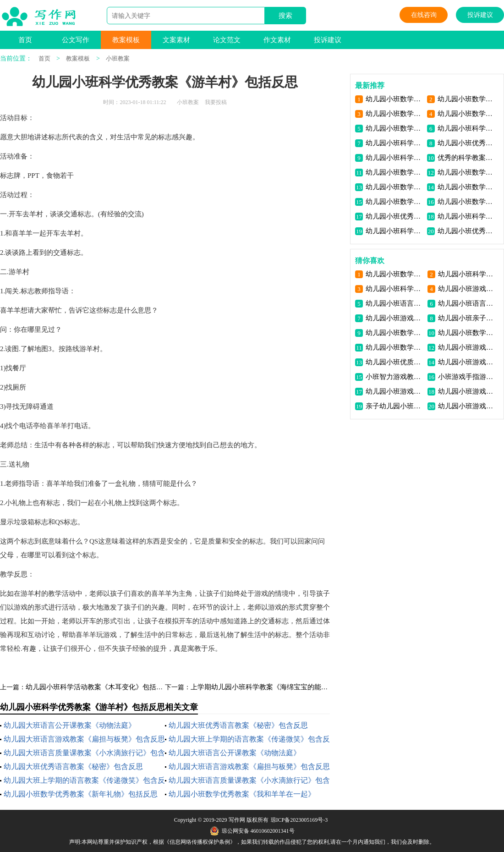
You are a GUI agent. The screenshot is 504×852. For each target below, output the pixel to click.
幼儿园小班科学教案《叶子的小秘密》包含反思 (467, 128)
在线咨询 (424, 15)
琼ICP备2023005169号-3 (299, 820)
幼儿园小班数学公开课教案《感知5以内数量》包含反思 (467, 202)
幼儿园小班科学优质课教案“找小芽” (395, 143)
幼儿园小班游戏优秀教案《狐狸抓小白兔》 (467, 289)
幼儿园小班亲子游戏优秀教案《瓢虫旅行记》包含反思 (467, 318)
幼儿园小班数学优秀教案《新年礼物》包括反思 (81, 794)
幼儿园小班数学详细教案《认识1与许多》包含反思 (395, 333)
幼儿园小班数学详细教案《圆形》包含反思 (395, 274)
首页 (25, 40)
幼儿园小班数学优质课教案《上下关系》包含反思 (467, 187)
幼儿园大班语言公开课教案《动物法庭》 (70, 725)
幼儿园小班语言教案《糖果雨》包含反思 (467, 303)
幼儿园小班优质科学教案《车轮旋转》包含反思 (395, 362)
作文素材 (277, 40)
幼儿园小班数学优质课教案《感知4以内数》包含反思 (395, 202)
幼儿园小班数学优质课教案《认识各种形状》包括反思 (467, 114)
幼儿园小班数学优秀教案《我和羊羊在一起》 (242, 794)
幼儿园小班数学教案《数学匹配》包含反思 (395, 347)
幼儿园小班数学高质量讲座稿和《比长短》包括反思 (395, 114)
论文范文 (227, 40)
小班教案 (118, 58)
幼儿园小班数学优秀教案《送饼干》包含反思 (467, 172)
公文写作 (76, 40)
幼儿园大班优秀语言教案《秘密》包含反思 (238, 725)
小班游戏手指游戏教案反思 (467, 377)
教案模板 (126, 40)
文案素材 (176, 40)
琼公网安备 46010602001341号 (252, 831)
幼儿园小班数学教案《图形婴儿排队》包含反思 (467, 333)
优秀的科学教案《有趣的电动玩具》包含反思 (467, 158)
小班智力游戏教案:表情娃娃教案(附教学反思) (395, 377)
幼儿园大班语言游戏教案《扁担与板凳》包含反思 (84, 739)
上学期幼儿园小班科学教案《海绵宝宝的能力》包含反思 (277, 687)
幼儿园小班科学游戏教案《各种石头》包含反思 (395, 158)
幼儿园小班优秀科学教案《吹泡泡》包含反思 (467, 231)
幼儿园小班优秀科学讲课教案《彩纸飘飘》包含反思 (395, 216)
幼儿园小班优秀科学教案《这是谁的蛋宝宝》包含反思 (467, 143)
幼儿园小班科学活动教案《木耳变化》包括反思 (98, 687)
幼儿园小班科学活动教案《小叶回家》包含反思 (395, 231)
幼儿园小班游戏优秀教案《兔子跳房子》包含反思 (467, 362)
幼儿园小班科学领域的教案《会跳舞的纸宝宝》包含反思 (467, 216)
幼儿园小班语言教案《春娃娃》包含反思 (395, 303)
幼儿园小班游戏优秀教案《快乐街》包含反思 (467, 391)
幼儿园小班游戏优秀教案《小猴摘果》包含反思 (467, 406)
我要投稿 (216, 102)
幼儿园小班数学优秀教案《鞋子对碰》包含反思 (395, 172)
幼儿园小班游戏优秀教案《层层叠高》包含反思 (395, 391)
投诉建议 (480, 15)
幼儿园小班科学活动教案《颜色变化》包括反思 (467, 274)
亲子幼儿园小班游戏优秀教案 (395, 406)
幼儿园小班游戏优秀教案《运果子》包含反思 (467, 347)
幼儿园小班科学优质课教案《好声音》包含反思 (395, 289)
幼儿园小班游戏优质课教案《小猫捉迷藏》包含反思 (395, 318)
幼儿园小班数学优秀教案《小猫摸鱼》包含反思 (395, 187)
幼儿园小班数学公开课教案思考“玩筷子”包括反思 (395, 128)
